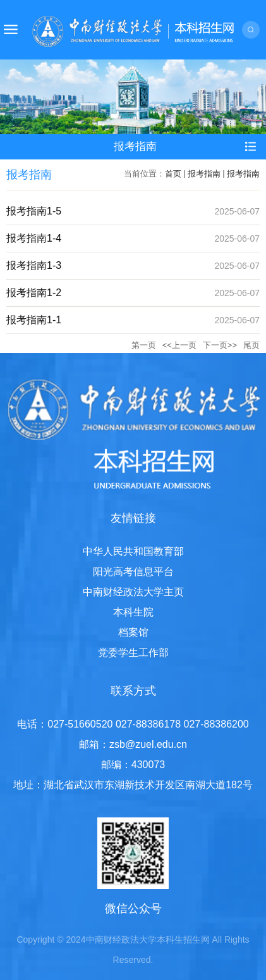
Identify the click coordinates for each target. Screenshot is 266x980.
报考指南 (204, 174)
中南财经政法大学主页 (133, 592)
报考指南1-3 (34, 265)
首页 (173, 174)
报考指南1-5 (34, 211)
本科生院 (133, 612)
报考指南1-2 (34, 293)
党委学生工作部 (133, 653)
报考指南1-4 (34, 238)
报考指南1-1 (34, 320)
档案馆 (133, 632)
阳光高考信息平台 (133, 572)
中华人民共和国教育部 (133, 551)
